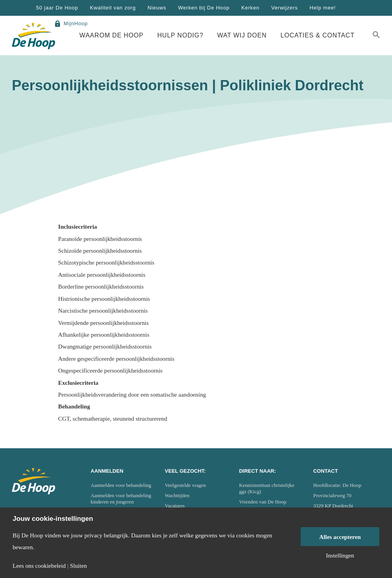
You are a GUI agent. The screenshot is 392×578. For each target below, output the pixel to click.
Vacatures (175, 506)
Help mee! (323, 8)
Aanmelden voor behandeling (121, 485)
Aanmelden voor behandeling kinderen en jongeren (121, 499)
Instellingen (340, 555)
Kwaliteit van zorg (113, 8)
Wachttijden (177, 495)
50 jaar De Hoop (57, 8)
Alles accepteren (340, 537)
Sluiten (79, 566)
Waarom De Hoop (112, 35)
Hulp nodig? (180, 35)
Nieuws (157, 8)
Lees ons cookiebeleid (39, 566)
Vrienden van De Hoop (263, 502)
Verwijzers (284, 8)
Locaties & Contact (318, 35)
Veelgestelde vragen (185, 485)
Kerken (250, 8)
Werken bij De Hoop (204, 8)
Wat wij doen (242, 35)
